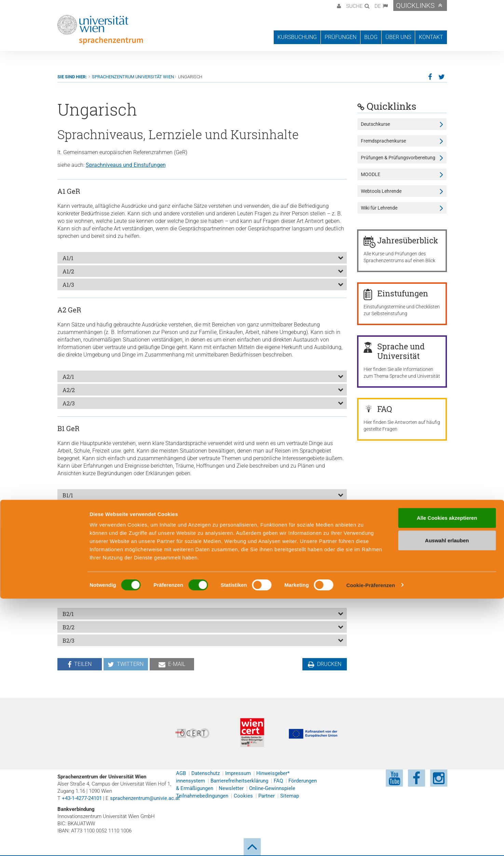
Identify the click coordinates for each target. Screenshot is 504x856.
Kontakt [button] (431, 37)
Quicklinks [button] (415, 5)
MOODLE (371, 174)
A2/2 (69, 390)
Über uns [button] (398, 37)
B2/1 (68, 614)
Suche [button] (355, 6)
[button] (338, 5)
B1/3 (68, 522)
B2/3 (69, 640)
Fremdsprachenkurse (383, 141)
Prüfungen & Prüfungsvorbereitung (398, 158)
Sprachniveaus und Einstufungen (126, 165)
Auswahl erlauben (447, 798)
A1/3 (68, 285)
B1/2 (68, 509)
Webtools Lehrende (381, 191)
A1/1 (68, 258)
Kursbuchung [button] (297, 37)
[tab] (202, 258)
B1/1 (68, 495)
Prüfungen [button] (340, 37)
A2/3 (69, 403)
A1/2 (68, 271)
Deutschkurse (375, 124)
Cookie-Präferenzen (371, 842)
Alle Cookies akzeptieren (447, 775)
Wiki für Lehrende (379, 208)
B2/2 (69, 627)
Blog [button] (371, 37)
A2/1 (68, 377)
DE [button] (378, 6)
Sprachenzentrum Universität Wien (133, 77)
